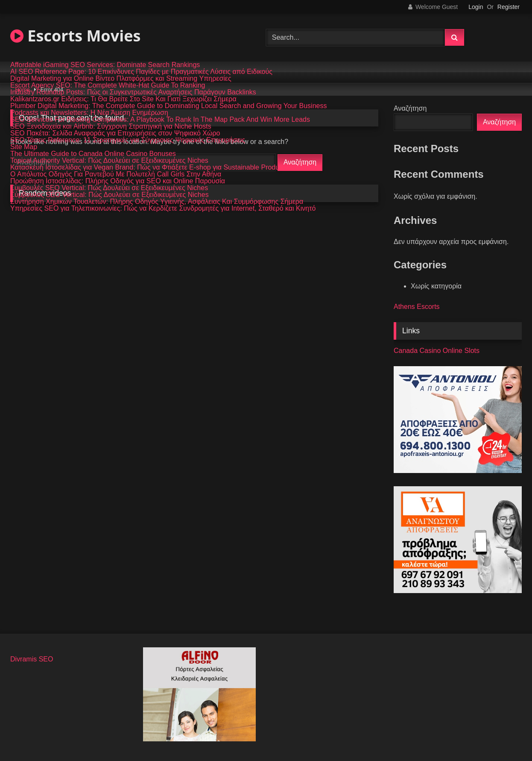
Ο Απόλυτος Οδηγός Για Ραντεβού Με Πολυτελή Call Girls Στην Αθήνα (116, 174)
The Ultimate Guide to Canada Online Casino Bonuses (93, 154)
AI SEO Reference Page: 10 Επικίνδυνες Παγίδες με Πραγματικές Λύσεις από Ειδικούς (141, 72)
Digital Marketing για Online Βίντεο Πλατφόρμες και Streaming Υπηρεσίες (121, 79)
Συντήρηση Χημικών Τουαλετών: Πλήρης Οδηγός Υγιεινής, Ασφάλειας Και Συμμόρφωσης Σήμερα (157, 202)
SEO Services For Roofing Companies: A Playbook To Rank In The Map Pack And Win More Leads (160, 120)
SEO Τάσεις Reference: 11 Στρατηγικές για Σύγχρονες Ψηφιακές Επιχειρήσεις (128, 140)
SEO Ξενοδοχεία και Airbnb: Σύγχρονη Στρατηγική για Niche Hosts (111, 126)
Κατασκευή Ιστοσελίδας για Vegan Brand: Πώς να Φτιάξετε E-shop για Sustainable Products (149, 167)
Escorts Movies (75, 36)
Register (509, 7)
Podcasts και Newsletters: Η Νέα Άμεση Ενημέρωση (89, 113)
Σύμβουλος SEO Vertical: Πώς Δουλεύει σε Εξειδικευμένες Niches (110, 195)
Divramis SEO (32, 659)
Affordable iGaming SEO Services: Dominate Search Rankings (105, 65)
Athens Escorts (417, 307)
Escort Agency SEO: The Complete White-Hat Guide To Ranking (108, 85)
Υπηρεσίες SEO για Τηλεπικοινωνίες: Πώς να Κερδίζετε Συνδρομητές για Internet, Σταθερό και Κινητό (163, 209)
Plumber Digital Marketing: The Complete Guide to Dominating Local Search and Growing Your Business (168, 106)
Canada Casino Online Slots (437, 351)
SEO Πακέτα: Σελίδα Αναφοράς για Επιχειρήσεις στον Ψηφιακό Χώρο (115, 133)
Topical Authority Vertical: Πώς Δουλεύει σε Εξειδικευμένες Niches (109, 161)
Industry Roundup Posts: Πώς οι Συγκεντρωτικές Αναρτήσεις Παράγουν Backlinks (133, 92)
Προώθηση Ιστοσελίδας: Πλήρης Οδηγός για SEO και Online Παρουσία (118, 181)
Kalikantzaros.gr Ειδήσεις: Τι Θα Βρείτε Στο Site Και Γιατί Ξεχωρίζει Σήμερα (123, 99)
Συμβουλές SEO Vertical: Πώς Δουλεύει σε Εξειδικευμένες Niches (109, 188)
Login (476, 7)
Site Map (24, 147)
